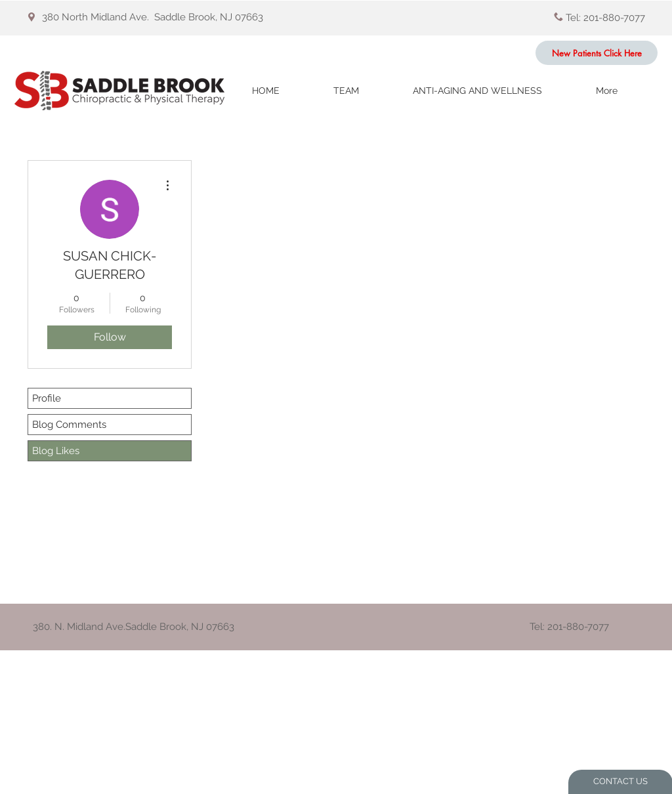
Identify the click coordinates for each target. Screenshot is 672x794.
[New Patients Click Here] (597, 53)
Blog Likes (56, 451)
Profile (47, 398)
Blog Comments (69, 425)
